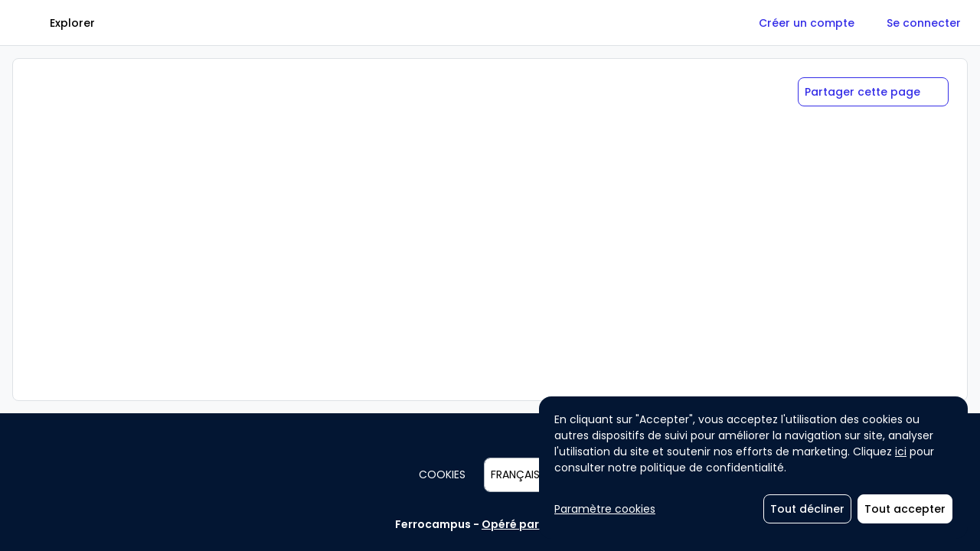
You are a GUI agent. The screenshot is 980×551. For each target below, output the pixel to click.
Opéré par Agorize (533, 524)
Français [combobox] (515, 474)
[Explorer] (72, 23)
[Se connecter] (924, 23)
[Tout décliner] (807, 509)
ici (901, 452)
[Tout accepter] (905, 509)
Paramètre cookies (605, 509)
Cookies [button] (442, 474)
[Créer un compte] (807, 23)
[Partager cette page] (873, 92)
